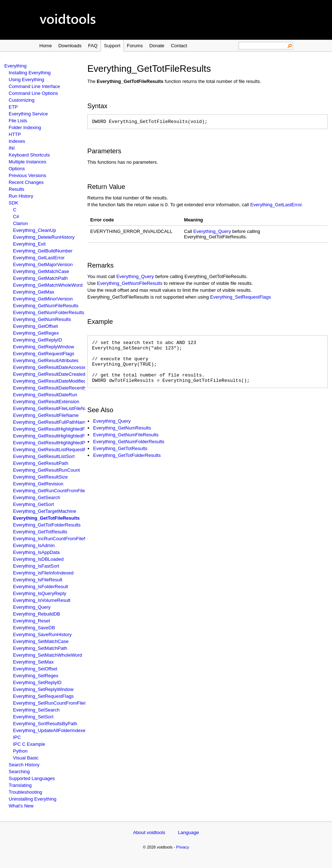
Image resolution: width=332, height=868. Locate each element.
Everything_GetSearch (37, 497)
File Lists (18, 121)
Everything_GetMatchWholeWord (48, 285)
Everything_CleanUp (34, 230)
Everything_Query (32, 607)
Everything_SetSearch (36, 710)
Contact (179, 46)
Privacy (183, 847)
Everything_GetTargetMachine (45, 511)
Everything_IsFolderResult (40, 587)
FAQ (93, 46)
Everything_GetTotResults (40, 532)
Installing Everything (30, 73)
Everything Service (28, 114)
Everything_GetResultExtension (46, 402)
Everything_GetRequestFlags (44, 354)
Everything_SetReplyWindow (43, 689)
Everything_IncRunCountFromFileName (54, 539)
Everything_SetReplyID (37, 682)
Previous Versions (27, 175)
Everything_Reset (32, 621)
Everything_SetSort (33, 717)
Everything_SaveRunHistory (42, 635)
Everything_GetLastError (39, 258)
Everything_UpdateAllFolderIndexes (50, 730)
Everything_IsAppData (36, 552)
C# (16, 217)
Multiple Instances (27, 162)
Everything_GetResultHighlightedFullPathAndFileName (70, 436)
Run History (21, 196)
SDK (14, 203)
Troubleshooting (25, 792)
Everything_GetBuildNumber (43, 251)
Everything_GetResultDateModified (50, 381)
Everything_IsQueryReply (40, 593)
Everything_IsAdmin (34, 545)
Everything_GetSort (33, 504)
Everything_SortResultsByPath (45, 724)
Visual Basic (26, 758)
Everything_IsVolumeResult (42, 600)
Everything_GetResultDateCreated (49, 374)
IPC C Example (29, 744)
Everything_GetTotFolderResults (47, 525)
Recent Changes (26, 182)
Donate (157, 46)
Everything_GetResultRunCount (46, 470)
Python (20, 751)
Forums (135, 46)
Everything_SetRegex (36, 676)
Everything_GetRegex (36, 333)
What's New (21, 806)
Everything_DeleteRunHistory (44, 237)
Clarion (20, 223)
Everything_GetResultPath (41, 463)
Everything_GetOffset (35, 326)
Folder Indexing (25, 127)
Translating (20, 785)
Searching (19, 772)
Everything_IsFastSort (36, 566)
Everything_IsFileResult (38, 580)
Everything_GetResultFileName (46, 415)
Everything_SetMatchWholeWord (47, 655)
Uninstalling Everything (32, 799)
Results (16, 189)
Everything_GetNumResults (42, 319)
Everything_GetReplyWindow (43, 347)
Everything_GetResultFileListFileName (53, 408)
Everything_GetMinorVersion (43, 299)
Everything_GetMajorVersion (43, 265)
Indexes (17, 141)
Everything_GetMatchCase (41, 271)
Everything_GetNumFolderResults (49, 312)
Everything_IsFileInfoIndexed (43, 573)
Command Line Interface (34, 86)
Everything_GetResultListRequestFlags (54, 450)
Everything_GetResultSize (40, 477)
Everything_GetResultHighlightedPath (52, 443)
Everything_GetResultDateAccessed (51, 367)
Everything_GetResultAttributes (46, 360)
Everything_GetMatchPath (40, 278)
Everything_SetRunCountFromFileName (55, 703)
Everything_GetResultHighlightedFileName (58, 429)
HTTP (15, 134)
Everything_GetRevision (38, 484)
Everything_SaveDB (34, 628)
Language (188, 832)
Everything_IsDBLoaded (38, 559)
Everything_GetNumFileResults (46, 306)
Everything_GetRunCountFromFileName (55, 491)
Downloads (70, 46)
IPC (17, 737)
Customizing (22, 100)
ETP (13, 107)
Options (17, 169)
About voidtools (149, 832)
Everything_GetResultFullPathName (51, 422)
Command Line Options (33, 93)
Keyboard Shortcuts (29, 155)
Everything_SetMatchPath (40, 648)
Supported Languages (32, 778)
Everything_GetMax (34, 292)
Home (46, 46)
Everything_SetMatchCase (41, 641)
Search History (24, 765)
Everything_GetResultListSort (44, 456)
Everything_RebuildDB (37, 614)
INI (12, 148)
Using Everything (26, 80)
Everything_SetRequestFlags (43, 696)
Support (112, 46)
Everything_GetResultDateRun (45, 395)
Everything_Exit (29, 244)
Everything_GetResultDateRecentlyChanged (59, 388)
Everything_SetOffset (35, 669)
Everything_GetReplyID (38, 340)
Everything (15, 66)
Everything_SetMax (33, 662)
